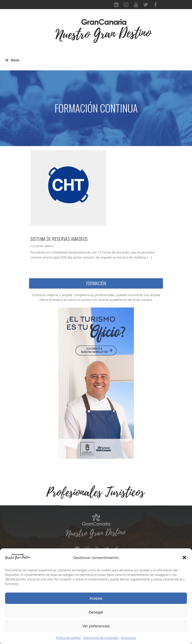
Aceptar (96, 598)
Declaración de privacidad (101, 638)
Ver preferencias (96, 626)
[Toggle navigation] (47, 34)
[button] (184, 557)
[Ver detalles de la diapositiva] (32, 537)
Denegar (96, 612)
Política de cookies (68, 638)
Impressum (128, 638)
